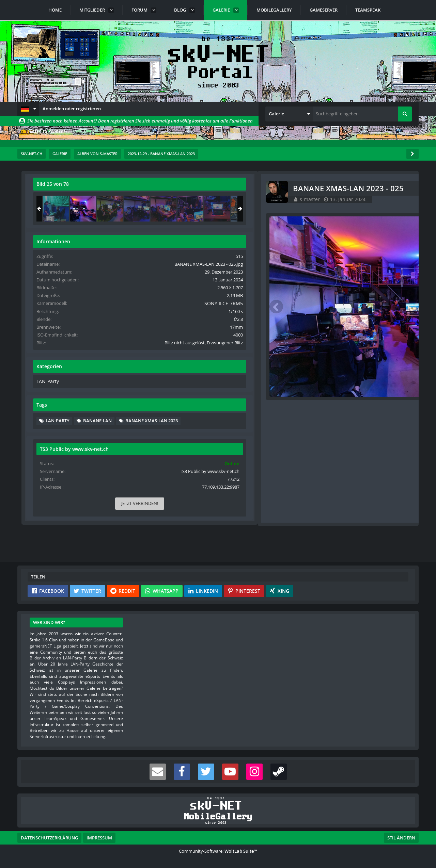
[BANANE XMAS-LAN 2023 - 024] (336, 209)
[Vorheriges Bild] (38, 300)
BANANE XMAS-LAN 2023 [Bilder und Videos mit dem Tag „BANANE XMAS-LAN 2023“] (352, 443)
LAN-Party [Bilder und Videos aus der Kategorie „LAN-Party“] (327, 394)
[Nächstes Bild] (276, 300)
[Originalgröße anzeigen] (275, 188)
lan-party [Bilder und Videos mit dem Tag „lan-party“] (338, 433)
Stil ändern (401, 838)
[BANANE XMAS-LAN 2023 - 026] (390, 209)
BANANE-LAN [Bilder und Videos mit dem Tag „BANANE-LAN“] (377, 433)
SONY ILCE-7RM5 (388, 310)
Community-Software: (218, 851)
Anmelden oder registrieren (72, 109)
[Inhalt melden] (277, 407)
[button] (28, 109)
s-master (70, 199)
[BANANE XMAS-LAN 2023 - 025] (363, 209)
